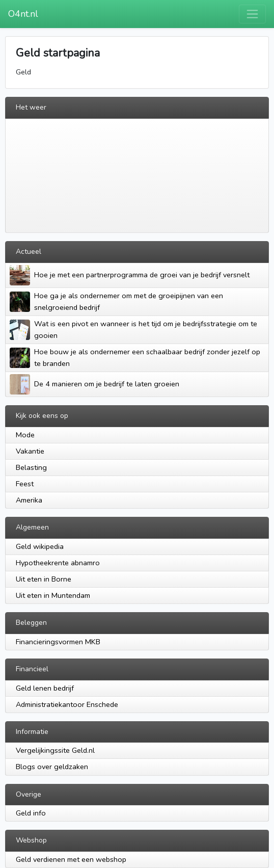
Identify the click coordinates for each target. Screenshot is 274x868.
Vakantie (30, 451)
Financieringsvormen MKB (58, 642)
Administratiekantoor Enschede (67, 704)
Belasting (31, 467)
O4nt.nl (23, 14)
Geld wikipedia (40, 546)
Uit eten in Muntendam (53, 595)
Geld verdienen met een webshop (71, 859)
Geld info (31, 813)
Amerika (29, 500)
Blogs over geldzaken (52, 767)
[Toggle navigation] (252, 14)
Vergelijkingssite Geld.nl (55, 750)
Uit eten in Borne (44, 579)
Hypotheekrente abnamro (58, 563)
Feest (25, 484)
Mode (25, 435)
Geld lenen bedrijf (45, 688)
